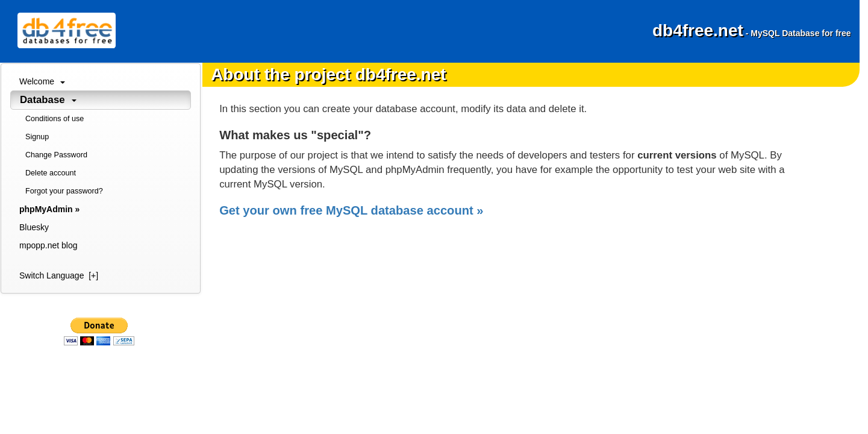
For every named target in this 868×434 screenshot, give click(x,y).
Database (48, 100)
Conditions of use (55, 119)
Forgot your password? (64, 191)
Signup (37, 137)
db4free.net (752, 30)
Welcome (42, 81)
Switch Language (59, 275)
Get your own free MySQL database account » (351, 210)
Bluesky (34, 227)
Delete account (51, 173)
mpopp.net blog (48, 245)
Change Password (56, 155)
